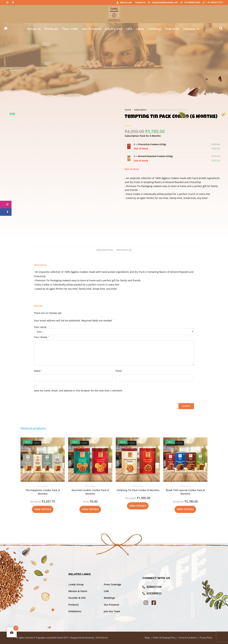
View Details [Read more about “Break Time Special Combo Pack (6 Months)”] (185, 509)
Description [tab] (104, 250)
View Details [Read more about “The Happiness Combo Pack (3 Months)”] (43, 509)
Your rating (41, 327)
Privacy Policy (206, 638)
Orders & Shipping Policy (164, 638)
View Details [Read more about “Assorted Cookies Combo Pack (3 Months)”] (90, 509)
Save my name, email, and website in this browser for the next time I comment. (78, 391)
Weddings (155, 29)
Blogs (147, 638)
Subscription (140, 110)
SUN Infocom (102, 638)
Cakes (140, 29)
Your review (42, 337)
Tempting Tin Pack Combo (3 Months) (138, 490)
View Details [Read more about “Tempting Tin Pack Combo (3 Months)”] (138, 506)
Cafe (129, 29)
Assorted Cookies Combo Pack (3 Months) (90, 492)
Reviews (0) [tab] (124, 250)
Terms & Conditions (188, 638)
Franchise (172, 29)
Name (38, 371)
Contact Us (191, 29)
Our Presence (92, 29)
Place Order (70, 29)
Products (51, 29)
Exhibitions (114, 29)
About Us (34, 29)
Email (120, 371)
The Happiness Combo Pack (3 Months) (43, 492)
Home (128, 110)
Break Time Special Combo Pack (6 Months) (185, 492)
